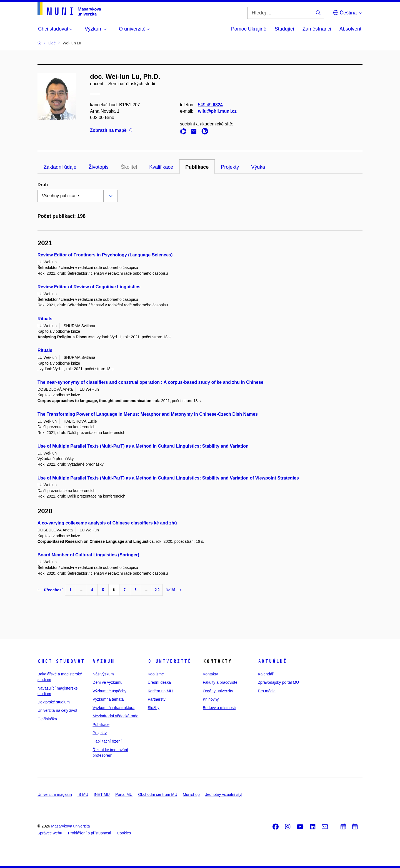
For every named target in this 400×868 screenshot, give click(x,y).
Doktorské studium (54, 702)
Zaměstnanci (317, 29)
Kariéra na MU (160, 691)
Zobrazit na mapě (111, 131)
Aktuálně (272, 661)
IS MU (83, 794)
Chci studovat (61, 661)
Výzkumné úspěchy (109, 691)
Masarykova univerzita (70, 826)
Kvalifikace (161, 167)
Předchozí (50, 590)
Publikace (197, 167)
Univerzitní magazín (55, 794)
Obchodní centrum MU (158, 794)
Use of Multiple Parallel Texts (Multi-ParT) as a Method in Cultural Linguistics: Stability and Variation (143, 446)
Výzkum (103, 661)
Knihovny (211, 699)
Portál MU (124, 794)
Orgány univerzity (218, 691)
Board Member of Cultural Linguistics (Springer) (88, 555)
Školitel (129, 167)
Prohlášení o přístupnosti (90, 833)
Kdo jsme (156, 674)
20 (157, 590)
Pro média (267, 691)
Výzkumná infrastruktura (113, 708)
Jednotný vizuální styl (224, 794)
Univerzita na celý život (57, 710)
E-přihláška (47, 719)
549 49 (210, 105)
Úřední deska (159, 682)
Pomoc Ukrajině (249, 29)
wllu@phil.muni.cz (217, 111)
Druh (43, 185)
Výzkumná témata (108, 699)
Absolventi (351, 29)
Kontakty (210, 674)
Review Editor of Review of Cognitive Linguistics (89, 287)
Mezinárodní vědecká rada (115, 716)
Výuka (258, 167)
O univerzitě (169, 661)
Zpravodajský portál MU (278, 682)
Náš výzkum (103, 674)
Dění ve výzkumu (107, 682)
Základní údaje (60, 167)
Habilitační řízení (107, 741)
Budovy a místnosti (219, 708)
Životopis (99, 167)
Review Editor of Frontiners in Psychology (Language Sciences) (105, 255)
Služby (154, 708)
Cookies (124, 833)
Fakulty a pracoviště (220, 682)
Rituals (45, 319)
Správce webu (50, 833)
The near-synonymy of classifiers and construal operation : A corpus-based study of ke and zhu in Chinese (150, 382)
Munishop (191, 794)
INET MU (102, 794)
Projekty (230, 167)
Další (173, 590)
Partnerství (157, 699)
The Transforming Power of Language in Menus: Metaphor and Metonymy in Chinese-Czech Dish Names (148, 414)
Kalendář (266, 674)
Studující (284, 29)
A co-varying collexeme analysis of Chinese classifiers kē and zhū (107, 523)
